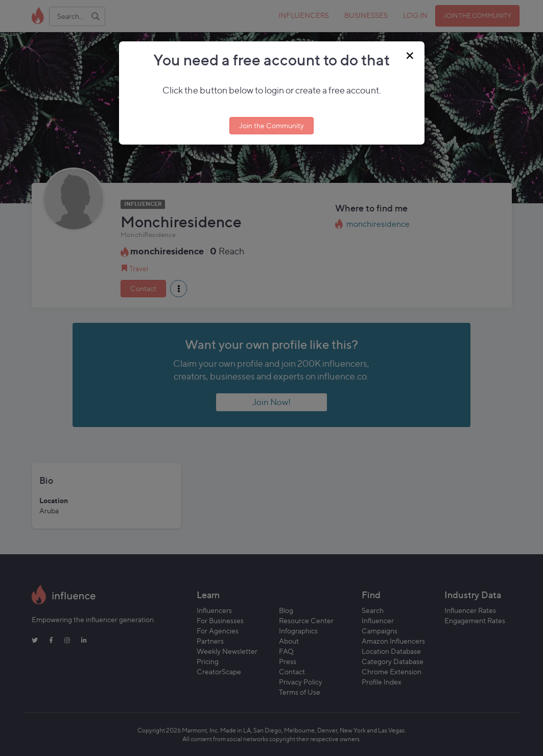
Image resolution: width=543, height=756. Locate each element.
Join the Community (272, 125)
